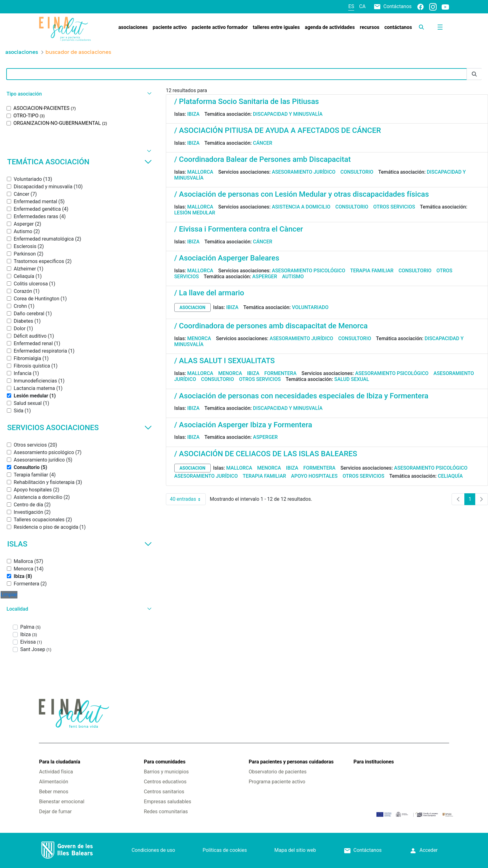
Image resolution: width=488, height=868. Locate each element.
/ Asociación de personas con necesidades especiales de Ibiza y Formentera (301, 396)
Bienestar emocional (62, 802)
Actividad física (56, 772)
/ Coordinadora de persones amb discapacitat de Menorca (271, 326)
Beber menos (54, 792)
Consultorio (357, 172)
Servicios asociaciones (80, 428)
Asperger (265, 277)
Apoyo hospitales (314, 476)
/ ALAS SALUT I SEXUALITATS (225, 361)
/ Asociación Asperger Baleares (227, 258)
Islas (80, 544)
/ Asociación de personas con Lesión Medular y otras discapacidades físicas (302, 194)
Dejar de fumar (55, 812)
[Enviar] (474, 74)
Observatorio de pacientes (278, 772)
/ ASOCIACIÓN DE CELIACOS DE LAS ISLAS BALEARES (266, 454)
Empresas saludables (167, 802)
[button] (78, 94)
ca (362, 6)
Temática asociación (80, 162)
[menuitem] (133, 27)
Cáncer (263, 143)
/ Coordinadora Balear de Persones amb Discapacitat (263, 159)
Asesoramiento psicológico (308, 271)
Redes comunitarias (166, 812)
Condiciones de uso (153, 850)
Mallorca (200, 172)
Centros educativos (165, 782)
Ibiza (194, 114)
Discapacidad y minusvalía (288, 114)
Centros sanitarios (164, 792)
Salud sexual (352, 379)
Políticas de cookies (225, 850)
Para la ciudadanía (59, 762)
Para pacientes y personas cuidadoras (291, 762)
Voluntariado (310, 307)
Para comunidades (165, 762)
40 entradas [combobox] (188, 499)
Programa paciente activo (277, 782)
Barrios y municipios (166, 772)
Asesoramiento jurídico (303, 172)
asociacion (192, 307)
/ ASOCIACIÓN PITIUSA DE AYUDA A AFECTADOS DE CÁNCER (278, 130)
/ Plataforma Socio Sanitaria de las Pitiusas (247, 101)
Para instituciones (374, 762)
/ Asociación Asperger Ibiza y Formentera (243, 425)
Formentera (280, 373)
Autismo (293, 277)
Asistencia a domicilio (301, 207)
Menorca (199, 338)
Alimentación (54, 782)
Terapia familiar (372, 271)
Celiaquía (450, 476)
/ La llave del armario (209, 293)
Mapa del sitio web (295, 850)
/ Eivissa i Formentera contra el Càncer (239, 229)
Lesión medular (195, 213)
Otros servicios (394, 207)
